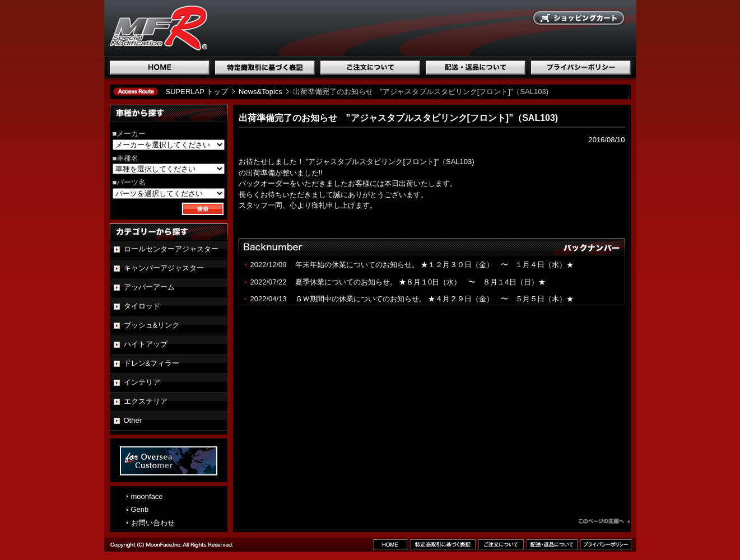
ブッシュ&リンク (152, 325)
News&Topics (260, 92)
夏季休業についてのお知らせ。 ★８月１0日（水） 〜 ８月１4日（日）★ (420, 282)
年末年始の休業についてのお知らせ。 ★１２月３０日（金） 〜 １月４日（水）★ (438, 265)
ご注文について (370, 67)
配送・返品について (476, 67)
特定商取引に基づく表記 (265, 67)
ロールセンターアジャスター (171, 249)
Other (133, 420)
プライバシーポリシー (581, 67)
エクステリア (146, 401)
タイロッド (142, 306)
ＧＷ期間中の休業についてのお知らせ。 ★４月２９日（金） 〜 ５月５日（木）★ (435, 299)
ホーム (160, 67)
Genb (140, 509)
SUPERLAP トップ (197, 92)
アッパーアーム (149, 287)
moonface (147, 496)
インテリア (142, 382)
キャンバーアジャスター (164, 268)
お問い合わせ (153, 523)
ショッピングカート (579, 18)
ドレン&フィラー (152, 363)
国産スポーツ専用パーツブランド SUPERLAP (230, 28)
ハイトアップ (146, 344)
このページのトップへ (604, 522)
